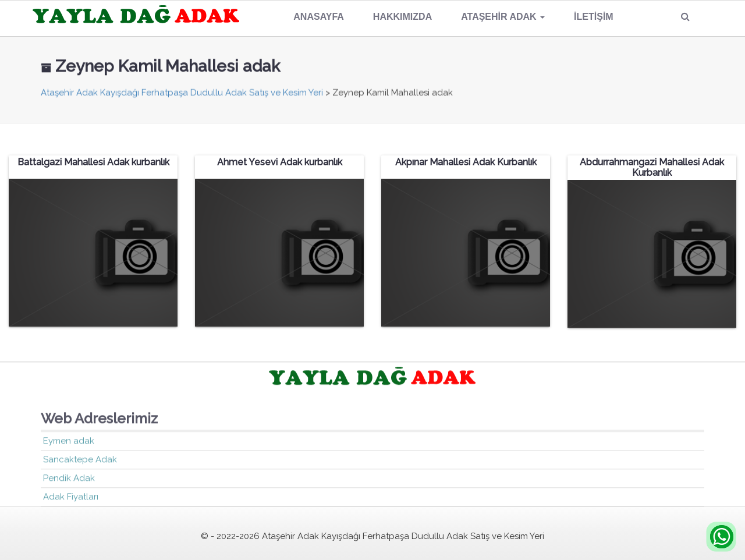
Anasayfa (319, 17)
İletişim (594, 17)
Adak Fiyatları (71, 497)
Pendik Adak (69, 479)
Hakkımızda (402, 17)
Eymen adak (69, 441)
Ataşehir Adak (503, 17)
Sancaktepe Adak (80, 460)
